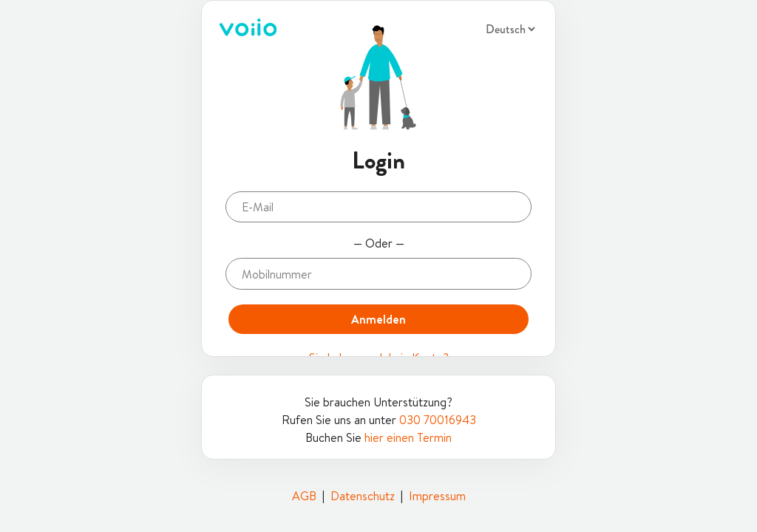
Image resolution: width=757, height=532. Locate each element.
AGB (304, 496)
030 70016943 (438, 420)
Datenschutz (363, 496)
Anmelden (378, 319)
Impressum (437, 496)
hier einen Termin (408, 437)
